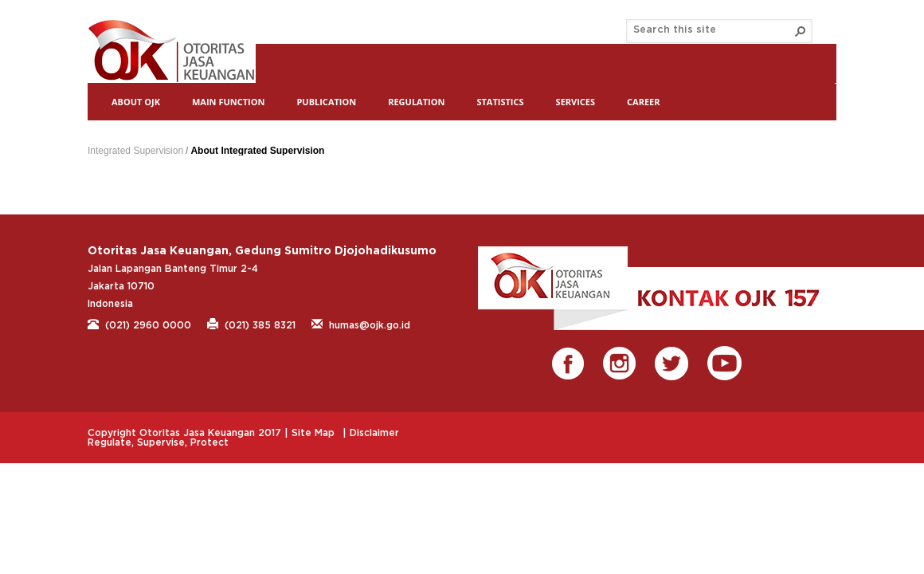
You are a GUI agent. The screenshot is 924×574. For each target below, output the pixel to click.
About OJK (136, 102)
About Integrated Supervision (257, 150)
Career (643, 102)
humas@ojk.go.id (361, 324)
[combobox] (713, 30)
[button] (801, 31)
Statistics (500, 102)
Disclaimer (374, 433)
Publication (326, 102)
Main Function (228, 102)
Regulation (416, 102)
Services (576, 102)
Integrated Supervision (135, 151)
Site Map (313, 433)
